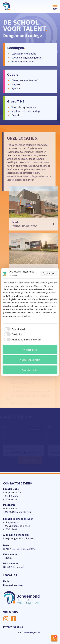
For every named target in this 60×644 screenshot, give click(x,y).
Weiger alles (30, 350)
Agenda (16, 88)
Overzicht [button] (49, 273)
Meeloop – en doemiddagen (27, 111)
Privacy (7, 627)
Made (6, 581)
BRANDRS (38, 633)
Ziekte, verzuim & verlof (25, 80)
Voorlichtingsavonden (24, 107)
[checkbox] (14, 329)
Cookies (18, 627)
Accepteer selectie (30, 360)
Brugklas (16, 115)
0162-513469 (10, 529)
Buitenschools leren (23, 61)
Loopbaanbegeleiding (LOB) (27, 58)
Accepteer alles (30, 370)
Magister (16, 84)
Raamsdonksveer (13, 585)
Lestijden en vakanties (24, 54)
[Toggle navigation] (55, 7)
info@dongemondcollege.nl (19, 538)
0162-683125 (10, 499)
